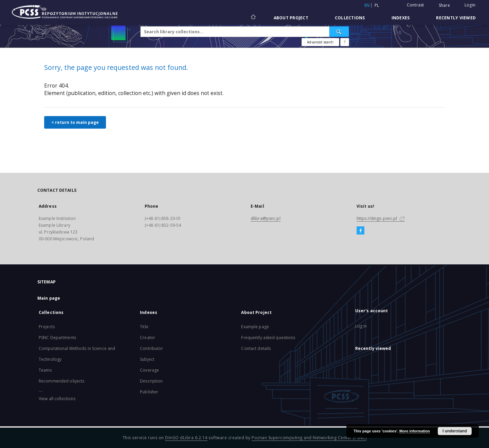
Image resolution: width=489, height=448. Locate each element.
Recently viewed (456, 18)
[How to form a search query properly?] (345, 42)
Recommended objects (61, 381)
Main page (49, 298)
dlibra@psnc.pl (266, 218)
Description (151, 381)
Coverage (149, 370)
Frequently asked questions (268, 338)
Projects (47, 327)
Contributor (151, 348)
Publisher (149, 392)
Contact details (256, 348)
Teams (45, 370)
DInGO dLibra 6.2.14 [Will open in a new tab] (186, 438)
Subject (147, 359)
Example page (255, 327)
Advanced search (320, 42)
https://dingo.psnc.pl (381, 218)
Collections (350, 18)
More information (415, 431)
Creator (148, 338)
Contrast (415, 5)
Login (470, 5)
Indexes (401, 18)
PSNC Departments (57, 338)
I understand (455, 431)
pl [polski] (377, 5)
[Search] (339, 32)
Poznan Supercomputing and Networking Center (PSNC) (309, 438)
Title (144, 327)
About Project (291, 18)
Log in (361, 326)
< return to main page (75, 122)
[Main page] (253, 18)
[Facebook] (360, 231)
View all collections (57, 399)
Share (444, 5)
